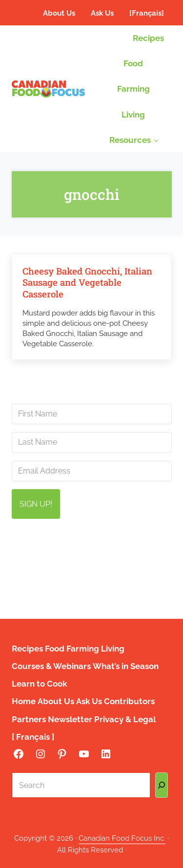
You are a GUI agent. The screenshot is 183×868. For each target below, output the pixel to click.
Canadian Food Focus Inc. (122, 838)
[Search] (162, 785)
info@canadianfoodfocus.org (97, 555)
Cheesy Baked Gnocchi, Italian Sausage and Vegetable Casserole (87, 283)
